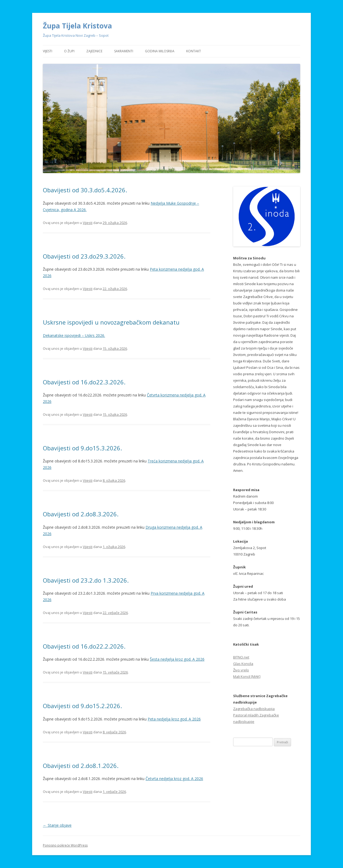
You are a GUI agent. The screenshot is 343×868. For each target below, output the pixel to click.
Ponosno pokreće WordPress (65, 845)
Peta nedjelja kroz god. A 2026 (174, 719)
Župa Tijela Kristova (77, 26)
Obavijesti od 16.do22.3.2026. (84, 382)
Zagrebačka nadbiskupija (254, 709)
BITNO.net (241, 657)
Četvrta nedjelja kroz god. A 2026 (174, 779)
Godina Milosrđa (160, 51)
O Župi (69, 51)
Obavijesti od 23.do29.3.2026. (84, 256)
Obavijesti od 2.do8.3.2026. (81, 514)
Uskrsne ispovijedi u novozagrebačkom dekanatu (111, 322)
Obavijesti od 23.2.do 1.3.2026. (86, 580)
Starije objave (57, 825)
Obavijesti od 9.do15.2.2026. (82, 706)
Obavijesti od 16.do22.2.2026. (84, 646)
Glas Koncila (243, 664)
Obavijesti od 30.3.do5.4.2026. (85, 190)
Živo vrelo (241, 670)
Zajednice (94, 51)
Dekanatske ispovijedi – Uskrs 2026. (74, 335)
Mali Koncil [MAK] (247, 676)
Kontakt (194, 51)
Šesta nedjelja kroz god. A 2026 (177, 659)
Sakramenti (124, 51)
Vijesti (48, 51)
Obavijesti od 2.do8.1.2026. (81, 766)
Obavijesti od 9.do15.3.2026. (82, 448)
